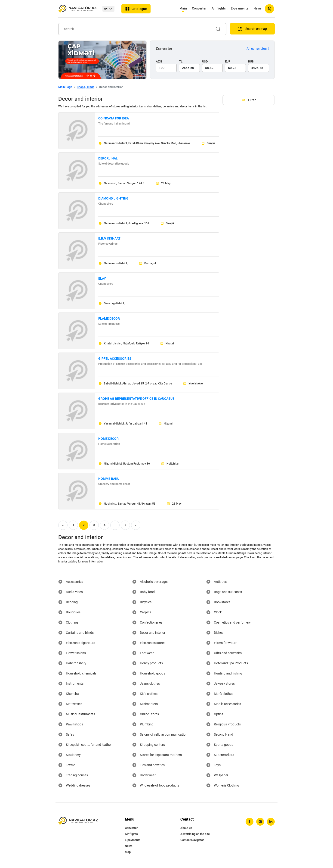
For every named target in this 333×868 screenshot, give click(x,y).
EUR (228, 61)
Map (128, 852)
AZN (159, 61)
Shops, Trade (86, 87)
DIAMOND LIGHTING (113, 198)
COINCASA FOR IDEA (114, 118)
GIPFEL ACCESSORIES (115, 359)
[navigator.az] (78, 821)
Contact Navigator (192, 840)
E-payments (240, 8)
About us (186, 828)
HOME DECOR (108, 439)
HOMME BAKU (109, 479)
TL (181, 61)
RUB (251, 61)
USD (205, 61)
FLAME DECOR (109, 318)
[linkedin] (271, 822)
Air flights (219, 8)
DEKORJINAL (108, 158)
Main (183, 8)
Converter (199, 8)
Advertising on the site (195, 834)
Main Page (65, 87)
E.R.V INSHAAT (109, 238)
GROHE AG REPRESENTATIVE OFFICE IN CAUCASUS (136, 399)
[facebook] (250, 822)
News (257, 8)
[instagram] (260, 822)
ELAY (102, 278)
